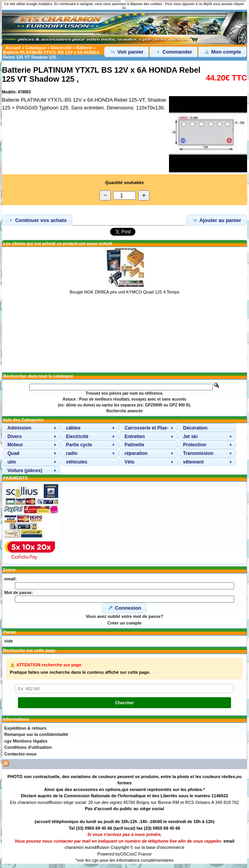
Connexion (124, 608)
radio (72, 453)
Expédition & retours (25, 728)
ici (124, 8)
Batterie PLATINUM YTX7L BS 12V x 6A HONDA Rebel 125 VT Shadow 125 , (51, 55)
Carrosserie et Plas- (147, 428)
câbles (73, 428)
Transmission (198, 453)
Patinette (134, 445)
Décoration (195, 428)
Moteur (15, 445)
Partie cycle (79, 445)
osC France (141, 854)
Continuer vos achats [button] (37, 220)
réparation (136, 453)
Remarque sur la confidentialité (36, 734)
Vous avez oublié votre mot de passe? (124, 616)
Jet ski (190, 437)
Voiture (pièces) (25, 471)
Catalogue (36, 48)
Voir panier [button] (127, 52)
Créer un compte (124, 623)
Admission (19, 428)
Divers (15, 437)
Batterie (84, 48)
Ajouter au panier (217, 220)
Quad (13, 453)
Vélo (129, 462)
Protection (195, 445)
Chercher (124, 703)
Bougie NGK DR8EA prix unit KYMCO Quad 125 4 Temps (124, 292)
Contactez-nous (20, 754)
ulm (12, 462)
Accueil (13, 48)
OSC (125, 854)
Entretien (135, 437)
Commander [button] (173, 52)
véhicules (77, 462)
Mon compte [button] (222, 52)
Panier (10, 632)
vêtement (193, 462)
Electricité (61, 48)
